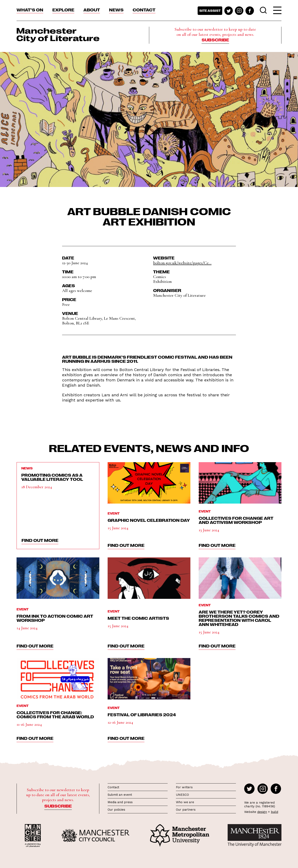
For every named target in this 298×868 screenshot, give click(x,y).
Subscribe (215, 40)
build (275, 812)
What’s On (30, 10)
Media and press (120, 802)
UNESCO (182, 795)
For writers (184, 787)
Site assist (210, 11)
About (92, 10)
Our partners (186, 810)
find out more (40, 540)
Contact (144, 10)
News (116, 10)
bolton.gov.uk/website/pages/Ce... (182, 263)
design (262, 812)
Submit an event (120, 795)
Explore (63, 10)
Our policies (116, 810)
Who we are (185, 802)
